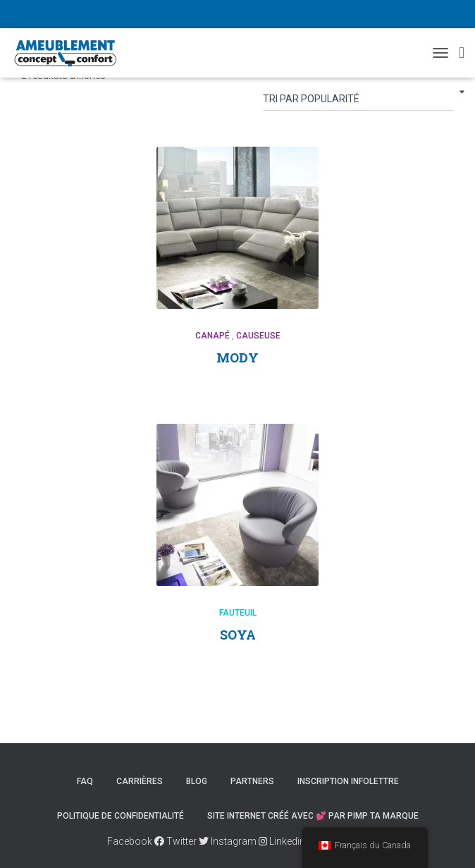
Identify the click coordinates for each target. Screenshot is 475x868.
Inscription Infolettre (348, 781)
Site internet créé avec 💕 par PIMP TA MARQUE (313, 816)
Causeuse (258, 336)
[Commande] (358, 102)
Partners (252, 781)
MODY (237, 357)
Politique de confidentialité (121, 816)
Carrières (140, 781)
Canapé (212, 336)
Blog (197, 781)
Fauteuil (238, 613)
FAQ (85, 781)
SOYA (238, 635)
